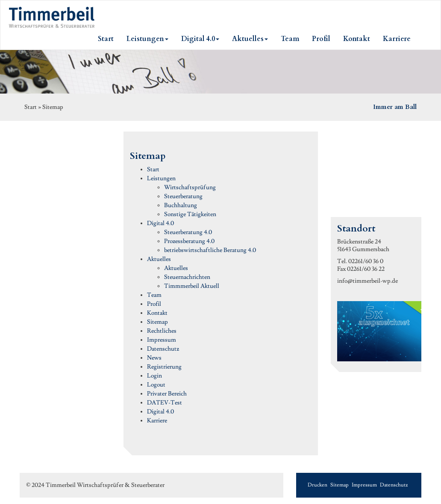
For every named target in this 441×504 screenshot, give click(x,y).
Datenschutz (163, 349)
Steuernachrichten (187, 277)
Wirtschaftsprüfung (190, 188)
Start (153, 170)
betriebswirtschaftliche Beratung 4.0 (210, 250)
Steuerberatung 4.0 (188, 232)
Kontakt (157, 313)
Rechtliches (162, 331)
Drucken (318, 485)
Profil (154, 304)
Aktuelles (159, 259)
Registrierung (164, 367)
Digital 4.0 (160, 223)
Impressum (162, 340)
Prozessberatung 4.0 (189, 241)
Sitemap (157, 322)
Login (154, 376)
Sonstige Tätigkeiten (190, 214)
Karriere (157, 421)
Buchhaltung (181, 205)
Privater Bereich (167, 394)
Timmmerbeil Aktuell (192, 286)
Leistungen (161, 179)
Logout (156, 385)
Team (154, 295)
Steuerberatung (183, 196)
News (154, 358)
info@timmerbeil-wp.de (367, 281)
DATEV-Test (165, 403)
